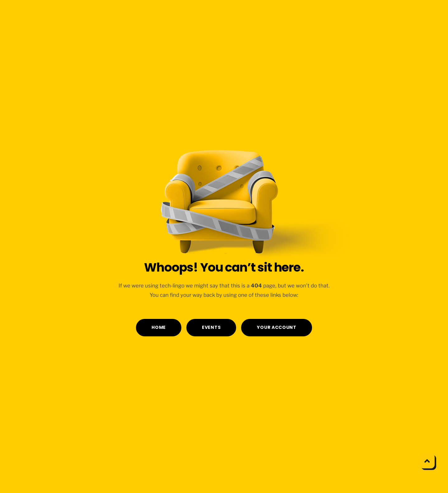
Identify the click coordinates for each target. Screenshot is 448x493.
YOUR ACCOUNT (276, 327)
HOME (159, 327)
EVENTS (211, 327)
